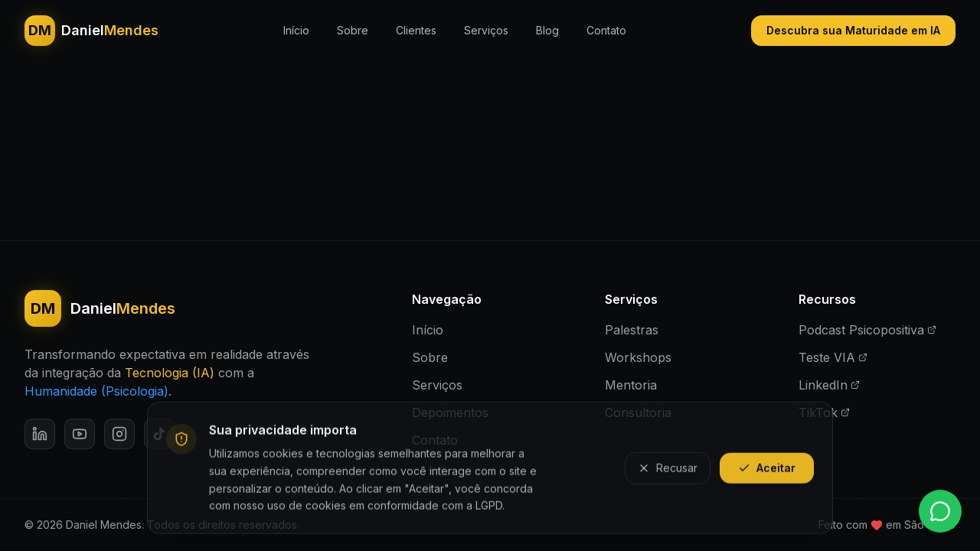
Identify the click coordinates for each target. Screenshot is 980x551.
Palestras (632, 330)
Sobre (353, 30)
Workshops (638, 357)
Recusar (668, 470)
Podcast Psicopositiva (867, 330)
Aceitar (767, 470)
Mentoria (631, 385)
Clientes (416, 30)
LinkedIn (829, 385)
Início (296, 30)
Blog (547, 30)
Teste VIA (833, 357)
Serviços (486, 30)
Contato (606, 30)
